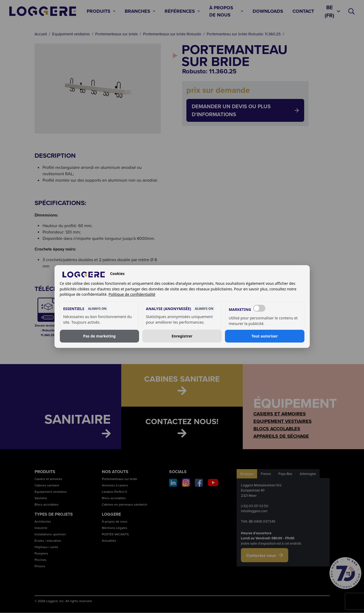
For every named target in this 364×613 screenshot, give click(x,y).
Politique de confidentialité (132, 294)
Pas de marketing (99, 336)
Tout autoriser (265, 336)
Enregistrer (182, 336)
